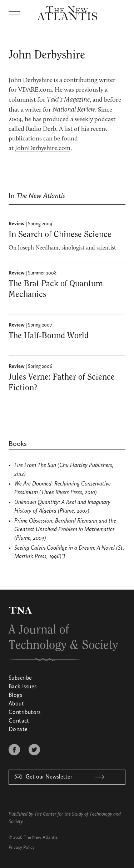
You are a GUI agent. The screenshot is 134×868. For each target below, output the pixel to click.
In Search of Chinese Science (60, 235)
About (16, 704)
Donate (18, 730)
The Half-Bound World (49, 336)
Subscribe (20, 678)
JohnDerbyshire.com (43, 149)
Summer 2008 (42, 273)
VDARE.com (35, 90)
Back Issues (23, 687)
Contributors (25, 713)
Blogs (15, 695)
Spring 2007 (40, 325)
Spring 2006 (40, 366)
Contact (19, 721)
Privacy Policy (22, 848)
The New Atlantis (41, 838)
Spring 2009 (40, 224)
